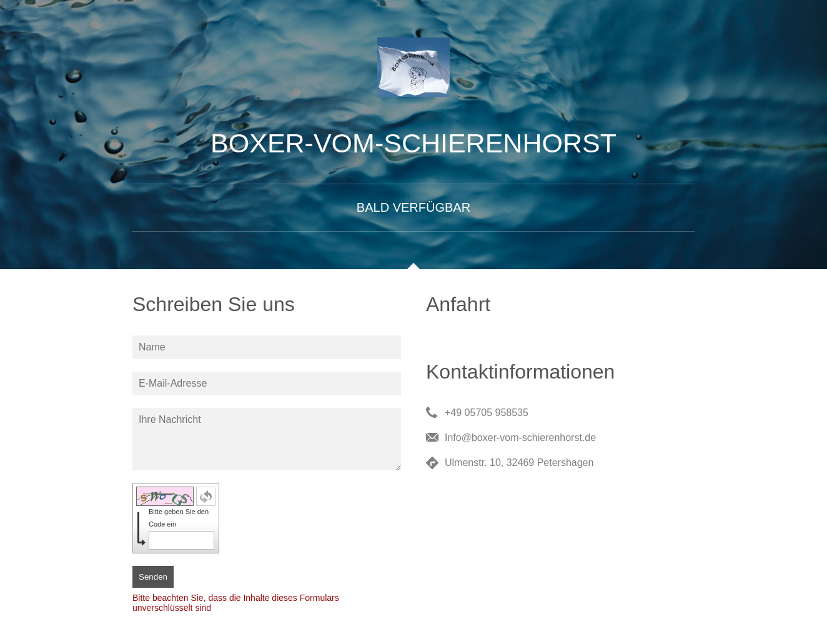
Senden (153, 577)
